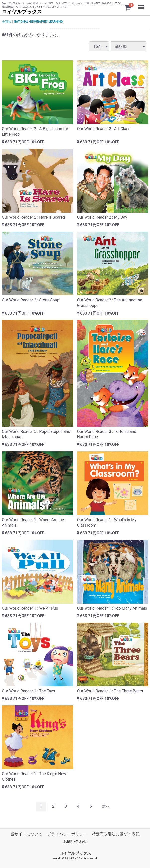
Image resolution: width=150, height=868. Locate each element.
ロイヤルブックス (22, 12)
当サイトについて (26, 834)
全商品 (6, 22)
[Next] (106, 807)
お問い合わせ (75, 842)
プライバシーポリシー (67, 834)
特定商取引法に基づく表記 (116, 834)
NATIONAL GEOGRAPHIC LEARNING (38, 22)
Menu (141, 5)
